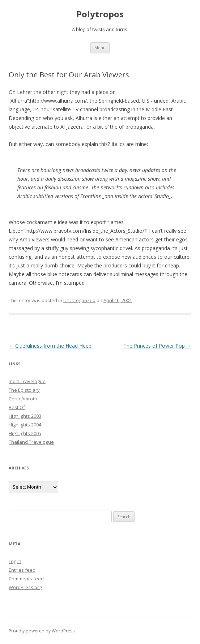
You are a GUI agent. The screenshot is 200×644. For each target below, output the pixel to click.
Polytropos (100, 14)
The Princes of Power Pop (157, 346)
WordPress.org (25, 587)
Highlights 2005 (25, 433)
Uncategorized (79, 300)
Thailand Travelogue (31, 442)
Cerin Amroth (23, 399)
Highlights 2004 (25, 425)
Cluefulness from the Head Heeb (50, 346)
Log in (15, 561)
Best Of (17, 407)
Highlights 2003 (25, 416)
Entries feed (22, 570)
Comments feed (26, 579)
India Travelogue (27, 381)
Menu (100, 48)
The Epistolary (24, 390)
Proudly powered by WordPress (42, 631)
